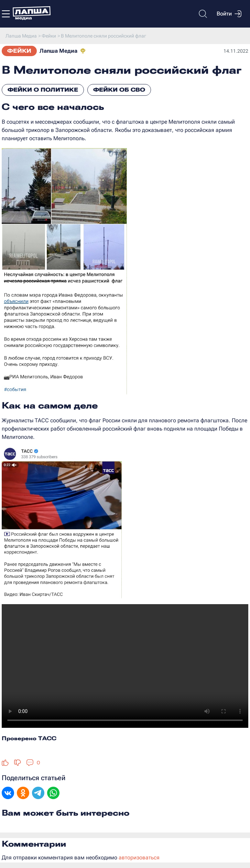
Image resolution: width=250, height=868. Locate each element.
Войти (229, 14)
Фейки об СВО (119, 90)
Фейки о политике (43, 90)
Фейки (19, 51)
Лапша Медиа (58, 51)
